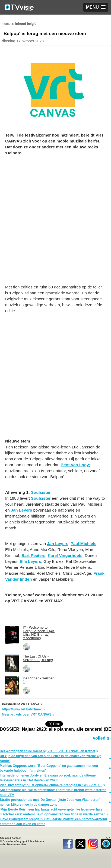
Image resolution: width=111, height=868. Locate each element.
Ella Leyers (30, 561)
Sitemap (5, 838)
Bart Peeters (33, 555)
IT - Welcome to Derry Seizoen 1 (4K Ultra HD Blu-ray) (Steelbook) (39, 633)
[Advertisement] (55, 223)
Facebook (68, 843)
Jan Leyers (21, 510)
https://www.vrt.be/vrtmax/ (22, 709)
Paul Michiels (83, 544)
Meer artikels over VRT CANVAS (27, 714)
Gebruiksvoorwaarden (13, 845)
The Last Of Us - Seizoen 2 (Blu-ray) (38, 658)
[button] (96, 7)
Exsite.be (8, 841)
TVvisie (106, 843)
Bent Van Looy (75, 465)
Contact (16, 838)
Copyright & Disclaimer (29, 841)
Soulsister (41, 492)
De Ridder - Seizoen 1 (39, 680)
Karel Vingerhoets (65, 555)
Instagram (93, 843)
